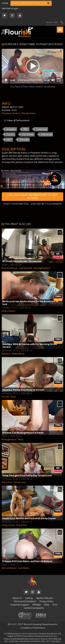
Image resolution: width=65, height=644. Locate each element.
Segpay (10, 636)
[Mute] (53, 80)
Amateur (11, 129)
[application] (32, 66)
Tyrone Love (20, 482)
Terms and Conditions (25, 601)
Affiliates (37, 605)
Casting (29, 598)
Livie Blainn (24, 568)
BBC (26, 129)
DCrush (5, 397)
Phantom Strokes (11, 113)
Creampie (42, 129)
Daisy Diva (7, 482)
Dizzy (13, 397)
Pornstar (24, 140)
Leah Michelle (26, 268)
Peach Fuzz (22, 525)
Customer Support (20, 605)
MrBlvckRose (18, 354)
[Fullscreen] (59, 80)
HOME (5, 3)
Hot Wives (28, 134)
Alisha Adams (8, 311)
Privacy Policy (46, 601)
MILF (9, 140)
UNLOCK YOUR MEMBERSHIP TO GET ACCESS (32, 197)
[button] (33, 66)
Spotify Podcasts (44, 598)
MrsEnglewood (9, 439)
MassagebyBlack (42, 268)
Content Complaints (34, 608)
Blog (47, 605)
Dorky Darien (8, 525)
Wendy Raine (29, 113)
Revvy (21, 439)
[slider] (30, 80)
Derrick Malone (9, 568)
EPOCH (20, 636)
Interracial (47, 134)
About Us (17, 598)
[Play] (6, 80)
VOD (55, 605)
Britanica (6, 354)
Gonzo (10, 134)
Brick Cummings (10, 268)
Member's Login (10, 8)
